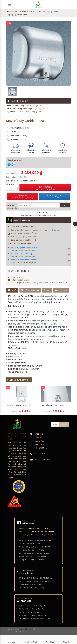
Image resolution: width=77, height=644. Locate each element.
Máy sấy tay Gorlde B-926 (18, 405)
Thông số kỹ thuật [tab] (30, 290)
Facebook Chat (31, 639)
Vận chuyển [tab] (61, 290)
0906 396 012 (15, 277)
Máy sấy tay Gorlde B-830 (53, 405)
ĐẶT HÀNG (45, 188)
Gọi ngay (12, 639)
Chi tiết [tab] (12, 290)
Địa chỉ (66, 639)
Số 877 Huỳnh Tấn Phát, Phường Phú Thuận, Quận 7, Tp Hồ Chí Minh (39, 283)
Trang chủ (13, 12)
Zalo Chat (50, 639)
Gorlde (26, 128)
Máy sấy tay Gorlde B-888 (17, 15)
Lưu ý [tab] (47, 290)
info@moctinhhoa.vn (19, 280)
